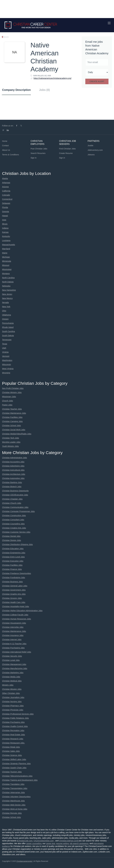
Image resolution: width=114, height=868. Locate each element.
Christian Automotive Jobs (13, 478)
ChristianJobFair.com (68, 841)
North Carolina (8, 278)
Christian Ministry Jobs (12, 392)
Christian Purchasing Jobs (13, 648)
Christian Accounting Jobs (13, 462)
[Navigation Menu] (109, 23)
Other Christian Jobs (11, 693)
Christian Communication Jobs (15, 507)
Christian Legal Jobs (11, 660)
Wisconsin (7, 364)
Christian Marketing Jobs (13, 673)
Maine (5, 253)
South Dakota (8, 336)
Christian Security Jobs (12, 656)
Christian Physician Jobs (13, 710)
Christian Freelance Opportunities (17, 573)
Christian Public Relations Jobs (15, 718)
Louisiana (6, 240)
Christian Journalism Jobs (13, 697)
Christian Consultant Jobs (13, 520)
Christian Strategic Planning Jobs (16, 764)
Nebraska (6, 286)
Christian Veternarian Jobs (13, 792)
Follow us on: (8, 126)
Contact (5, 146)
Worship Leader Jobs (11, 442)
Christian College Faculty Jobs (15, 615)
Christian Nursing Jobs (12, 702)
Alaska (5, 178)
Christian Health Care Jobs (14, 602)
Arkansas (6, 183)
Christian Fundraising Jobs (14, 578)
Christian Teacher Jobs (12, 409)
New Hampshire (9, 290)
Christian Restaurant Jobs (14, 743)
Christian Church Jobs (12, 503)
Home (5, 141)
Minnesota (7, 261)
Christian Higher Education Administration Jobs (22, 611)
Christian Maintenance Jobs (14, 413)
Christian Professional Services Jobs (18, 714)
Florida (5, 207)
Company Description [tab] (16, 90)
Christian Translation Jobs (13, 784)
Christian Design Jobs (11, 540)
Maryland (6, 249)
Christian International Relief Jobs (17, 652)
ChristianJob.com (25, 841)
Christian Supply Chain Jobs (14, 768)
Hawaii (5, 216)
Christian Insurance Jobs (13, 635)
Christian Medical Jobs (12, 681)
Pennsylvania (8, 323)
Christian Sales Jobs (11, 751)
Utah (4, 348)
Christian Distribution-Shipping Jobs (17, 544)
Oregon (5, 319)
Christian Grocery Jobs (12, 598)
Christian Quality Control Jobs (15, 726)
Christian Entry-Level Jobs (13, 557)
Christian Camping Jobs (12, 421)
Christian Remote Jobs (12, 813)
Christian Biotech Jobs (12, 487)
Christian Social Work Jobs (14, 430)
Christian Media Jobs (11, 677)
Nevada (5, 302)
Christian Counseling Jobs (13, 524)
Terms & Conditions (10, 155)
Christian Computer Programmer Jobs (18, 511)
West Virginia (8, 369)
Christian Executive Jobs (13, 561)
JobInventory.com (95, 150)
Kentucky (6, 236)
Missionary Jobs (9, 397)
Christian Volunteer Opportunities (16, 797)
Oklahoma (7, 315)
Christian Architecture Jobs (14, 474)
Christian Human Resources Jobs (17, 619)
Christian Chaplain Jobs (12, 499)
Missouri (6, 265)
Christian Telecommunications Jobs (17, 776)
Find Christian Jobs (67, 149)
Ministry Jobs (8, 685)
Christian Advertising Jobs (13, 466)
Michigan (6, 257)
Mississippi (7, 269)
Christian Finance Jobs (12, 569)
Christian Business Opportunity (15, 491)
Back (6, 37)
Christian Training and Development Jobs (20, 780)
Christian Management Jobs (14, 664)
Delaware (6, 203)
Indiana (5, 228)
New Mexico (7, 298)
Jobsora (91, 155)
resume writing (62, 843)
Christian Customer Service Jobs (16, 532)
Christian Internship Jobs (13, 627)
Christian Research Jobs (13, 739)
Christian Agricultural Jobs (13, 470)
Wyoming (6, 373)
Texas (5, 344)
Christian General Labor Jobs (15, 586)
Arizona (5, 187)
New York (6, 307)
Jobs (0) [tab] (45, 90)
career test (50, 843)
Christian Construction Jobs (14, 516)
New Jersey (7, 294)
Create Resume (66, 153)
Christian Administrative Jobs (15, 458)
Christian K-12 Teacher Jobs (14, 644)
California (6, 191)
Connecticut (7, 199)
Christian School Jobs (11, 426)
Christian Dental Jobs (11, 536)
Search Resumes (38, 153)
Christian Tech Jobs (11, 438)
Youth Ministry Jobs (10, 446)
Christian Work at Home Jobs (15, 809)
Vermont (6, 356)
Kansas (5, 232)
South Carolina (9, 331)
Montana (6, 274)
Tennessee (7, 340)
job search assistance (79, 843)
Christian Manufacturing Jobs (15, 668)
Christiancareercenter (24, 861)
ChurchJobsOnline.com (44, 841)
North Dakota (8, 282)
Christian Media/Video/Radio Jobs (17, 434)
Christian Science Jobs (12, 755)
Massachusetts (9, 245)
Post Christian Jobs (39, 149)
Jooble (90, 146)
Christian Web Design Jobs (14, 805)
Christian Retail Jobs (11, 747)
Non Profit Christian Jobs (13, 388)
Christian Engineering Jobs (14, 553)
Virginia (5, 352)
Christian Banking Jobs (12, 482)
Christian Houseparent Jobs (14, 623)
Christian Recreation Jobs (13, 730)
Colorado (6, 195)
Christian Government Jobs (14, 590)
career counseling (34, 843)
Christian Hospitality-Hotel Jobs (16, 606)
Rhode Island (8, 327)
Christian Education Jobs (13, 549)
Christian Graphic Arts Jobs (14, 594)
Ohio (4, 311)
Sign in (34, 158)
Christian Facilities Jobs (12, 417)
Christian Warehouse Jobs (13, 801)
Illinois (5, 224)
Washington (7, 360)
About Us (6, 150)
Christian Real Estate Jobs (14, 735)
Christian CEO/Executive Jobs (15, 495)
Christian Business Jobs (12, 582)
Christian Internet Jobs (12, 640)
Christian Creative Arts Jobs (14, 528)
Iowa (4, 220)
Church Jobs (8, 401)
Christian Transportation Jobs (15, 788)
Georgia (6, 212)
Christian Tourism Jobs (12, 772)
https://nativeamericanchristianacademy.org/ (52, 78)
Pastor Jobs (7, 405)
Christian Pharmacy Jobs (13, 706)
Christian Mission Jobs (12, 689)
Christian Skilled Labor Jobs (14, 759)
